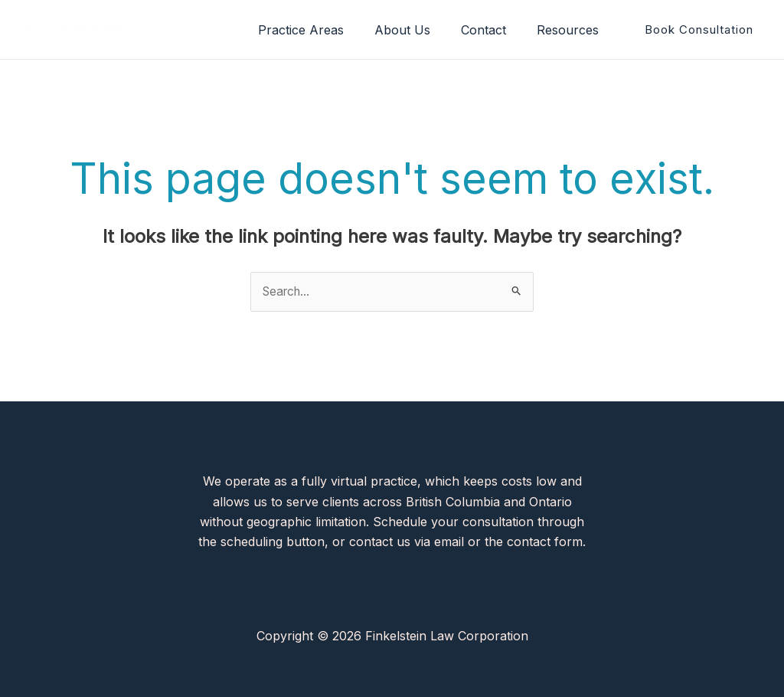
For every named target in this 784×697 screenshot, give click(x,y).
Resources (571, 30)
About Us (418, 30)
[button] (699, 29)
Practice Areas (322, 30)
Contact (493, 30)
